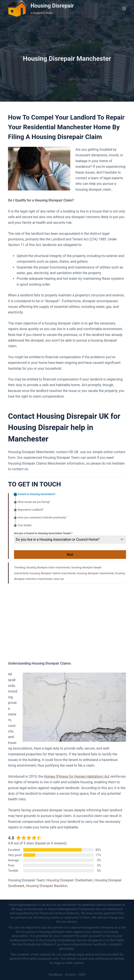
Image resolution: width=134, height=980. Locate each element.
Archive (70, 975)
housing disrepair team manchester (48, 567)
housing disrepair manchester (95, 573)
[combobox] (70, 540)
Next (70, 555)
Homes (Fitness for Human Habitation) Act (77, 776)
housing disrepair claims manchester (53, 573)
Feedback (55, 975)
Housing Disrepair (52, 6)
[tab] (35, 494)
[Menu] (124, 8)
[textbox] (66, 540)
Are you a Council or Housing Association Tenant (43, 533)
